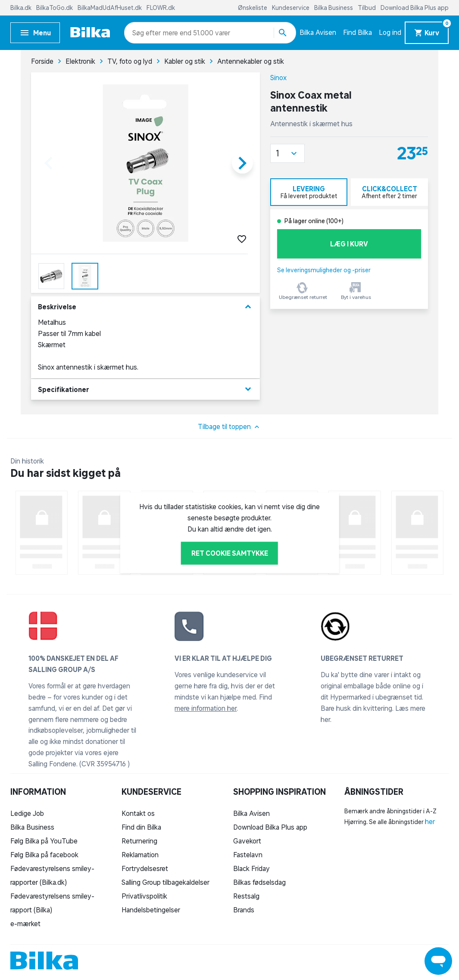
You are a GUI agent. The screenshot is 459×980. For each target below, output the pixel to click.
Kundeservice (291, 8)
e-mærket (25, 924)
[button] (287, 153)
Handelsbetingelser (151, 910)
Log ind (390, 32)
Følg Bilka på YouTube (44, 841)
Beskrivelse (145, 307)
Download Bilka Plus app (415, 8)
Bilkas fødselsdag (259, 882)
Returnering (139, 841)
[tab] (309, 192)
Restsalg (246, 896)
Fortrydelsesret (145, 868)
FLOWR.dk (161, 8)
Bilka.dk (22, 8)
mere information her (206, 708)
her (430, 821)
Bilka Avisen (318, 32)
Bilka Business (334, 8)
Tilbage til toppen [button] (229, 427)
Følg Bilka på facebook (44, 855)
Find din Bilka (141, 827)
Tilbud (367, 8)
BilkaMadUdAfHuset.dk (110, 8)
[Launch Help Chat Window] (438, 961)
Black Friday (251, 868)
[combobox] (148, 33)
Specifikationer (145, 389)
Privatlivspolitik (144, 896)
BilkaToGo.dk (55, 8)
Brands (244, 910)
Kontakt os (138, 813)
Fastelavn (248, 855)
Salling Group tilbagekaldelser (165, 882)
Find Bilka (358, 32)
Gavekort (247, 841)
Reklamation (140, 855)
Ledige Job (27, 813)
